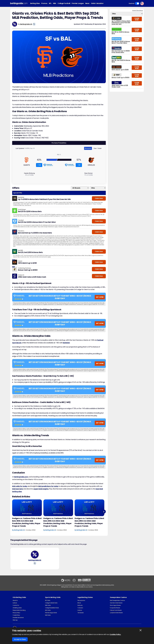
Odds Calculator (97, 3)
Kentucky (80, 605)
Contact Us (16, 605)
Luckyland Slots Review (116, 613)
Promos (44, 3)
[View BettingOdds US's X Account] (34, 24)
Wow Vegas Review (115, 605)
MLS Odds (48, 610)
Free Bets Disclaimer (18, 618)
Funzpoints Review (115, 608)
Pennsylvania (81, 600)
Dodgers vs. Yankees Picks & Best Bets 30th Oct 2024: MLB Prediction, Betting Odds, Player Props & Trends (27, 522)
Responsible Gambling (19, 610)
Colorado (80, 608)
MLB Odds (48, 615)
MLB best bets (18, 489)
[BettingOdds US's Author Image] (35, 555)
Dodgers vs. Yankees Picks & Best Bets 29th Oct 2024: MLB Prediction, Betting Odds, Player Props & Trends (58, 522)
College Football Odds (51, 603)
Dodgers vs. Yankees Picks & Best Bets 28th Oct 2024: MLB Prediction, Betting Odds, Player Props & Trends (89, 522)
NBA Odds (48, 605)
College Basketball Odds (52, 608)
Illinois (79, 603)
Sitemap (15, 620)
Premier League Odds (51, 613)
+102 (39, 165)
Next (104, 512)
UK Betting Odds (17, 608)
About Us (15, 600)
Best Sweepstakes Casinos (117, 600)
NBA (55, 3)
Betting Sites (35, 3)
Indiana (80, 610)
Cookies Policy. (115, 634)
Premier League (78, 3)
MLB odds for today (20, 486)
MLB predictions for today (48, 486)
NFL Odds (48, 600)
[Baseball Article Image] (27, 508)
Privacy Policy (16, 613)
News (87, 3)
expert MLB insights (41, 489)
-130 (79, 165)
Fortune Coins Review (116, 610)
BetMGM (66, 343)
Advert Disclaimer (137, 10)
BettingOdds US (26, 24)
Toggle (137, 3)
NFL (50, 3)
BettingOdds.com (21, 477)
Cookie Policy (16, 615)
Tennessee (80, 613)
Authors (15, 603)
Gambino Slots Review (116, 603)
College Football (64, 3)
